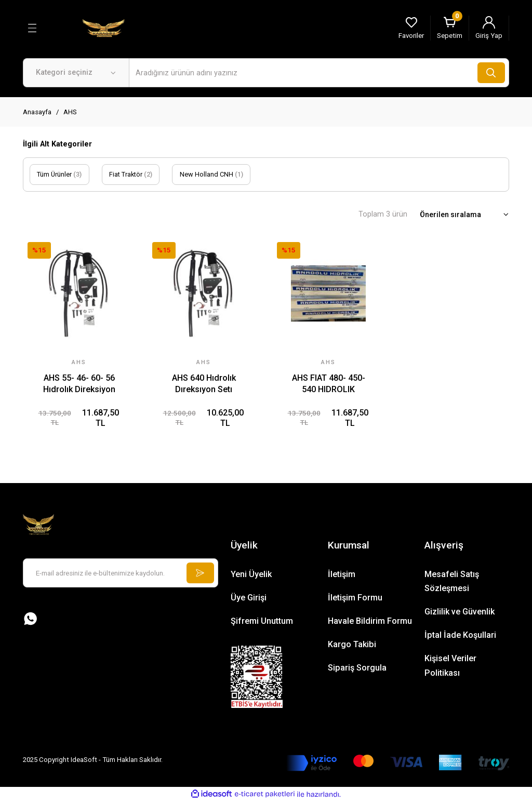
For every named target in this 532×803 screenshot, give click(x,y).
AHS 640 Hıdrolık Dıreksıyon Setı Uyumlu (204, 384)
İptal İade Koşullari (460, 637)
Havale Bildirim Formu (370, 623)
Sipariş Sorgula (357, 669)
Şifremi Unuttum (262, 623)
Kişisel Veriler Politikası (450, 667)
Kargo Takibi (352, 646)
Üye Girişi (249, 599)
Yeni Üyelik (251, 575)
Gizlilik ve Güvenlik (460, 613)
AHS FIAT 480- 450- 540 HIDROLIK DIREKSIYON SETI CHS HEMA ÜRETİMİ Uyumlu (328, 384)
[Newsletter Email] (121, 574)
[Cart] (450, 28)
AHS (70, 112)
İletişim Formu (355, 599)
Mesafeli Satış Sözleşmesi (452, 582)
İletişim (342, 575)
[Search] (319, 73)
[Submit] (199, 574)
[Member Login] (489, 28)
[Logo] (103, 28)
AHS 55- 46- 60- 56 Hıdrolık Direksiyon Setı (79, 384)
